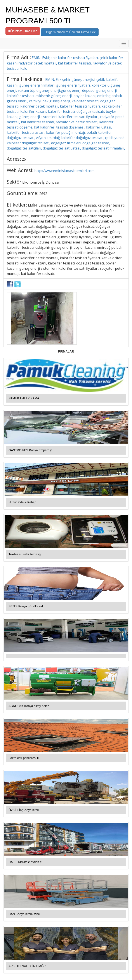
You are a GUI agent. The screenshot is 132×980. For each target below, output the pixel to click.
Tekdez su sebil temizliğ (25, 554)
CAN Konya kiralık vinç (24, 914)
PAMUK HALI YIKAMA (24, 398)
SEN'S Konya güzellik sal (26, 606)
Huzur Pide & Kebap (22, 502)
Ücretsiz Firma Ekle (23, 31)
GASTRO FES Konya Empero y (30, 450)
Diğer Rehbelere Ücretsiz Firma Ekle (70, 32)
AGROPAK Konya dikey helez (29, 706)
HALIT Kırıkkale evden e (25, 862)
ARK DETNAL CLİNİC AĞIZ (27, 966)
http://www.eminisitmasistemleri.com (64, 171)
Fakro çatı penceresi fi (24, 758)
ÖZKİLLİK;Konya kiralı (24, 810)
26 (24, 159)
